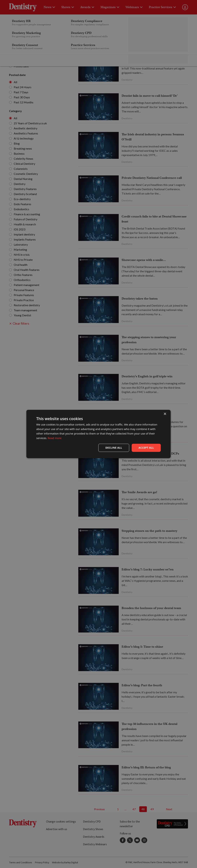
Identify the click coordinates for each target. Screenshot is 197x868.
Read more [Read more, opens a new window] (55, 438)
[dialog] (98, 434)
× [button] (165, 414)
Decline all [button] (114, 448)
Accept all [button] (146, 448)
